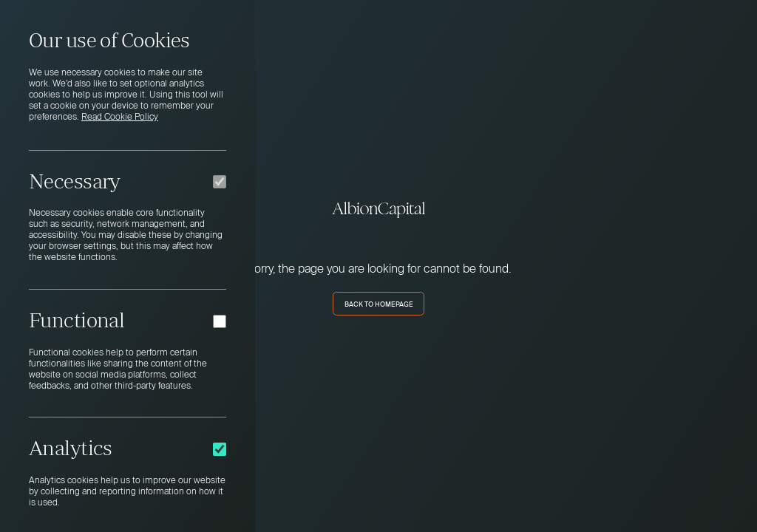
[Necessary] (220, 182)
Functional (77, 320)
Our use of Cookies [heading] (109, 40)
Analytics (71, 448)
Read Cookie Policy (120, 117)
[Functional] (220, 321)
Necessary (75, 181)
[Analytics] (220, 449)
